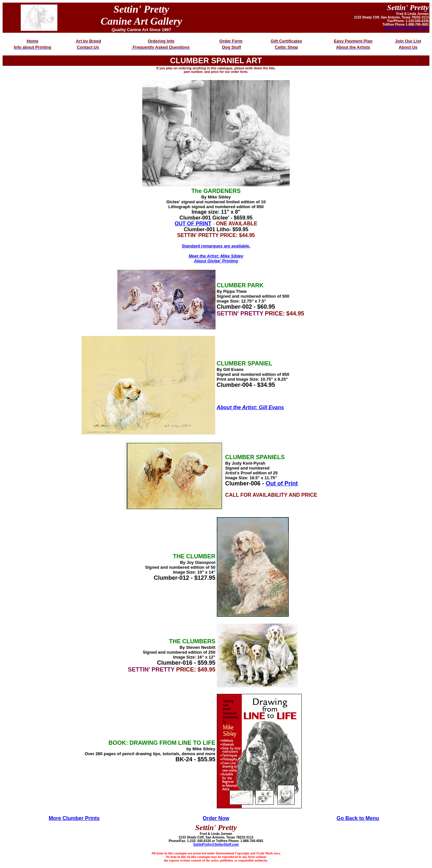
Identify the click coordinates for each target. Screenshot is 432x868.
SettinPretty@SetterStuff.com (406, 28)
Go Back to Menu (358, 818)
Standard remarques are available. (216, 246)
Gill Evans (271, 407)
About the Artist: (237, 407)
